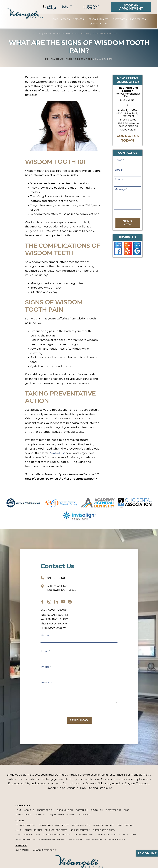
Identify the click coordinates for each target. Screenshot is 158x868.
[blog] (70, 604)
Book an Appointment (131, 7)
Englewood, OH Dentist (51, 34)
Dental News (54, 59)
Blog (69, 34)
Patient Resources (79, 59)
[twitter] (56, 604)
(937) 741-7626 (59, 7)
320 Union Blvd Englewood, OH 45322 (62, 590)
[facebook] (42, 604)
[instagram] (49, 604)
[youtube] (63, 604)
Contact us (57, 453)
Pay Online (147, 853)
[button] (105, 23)
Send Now (128, 223)
